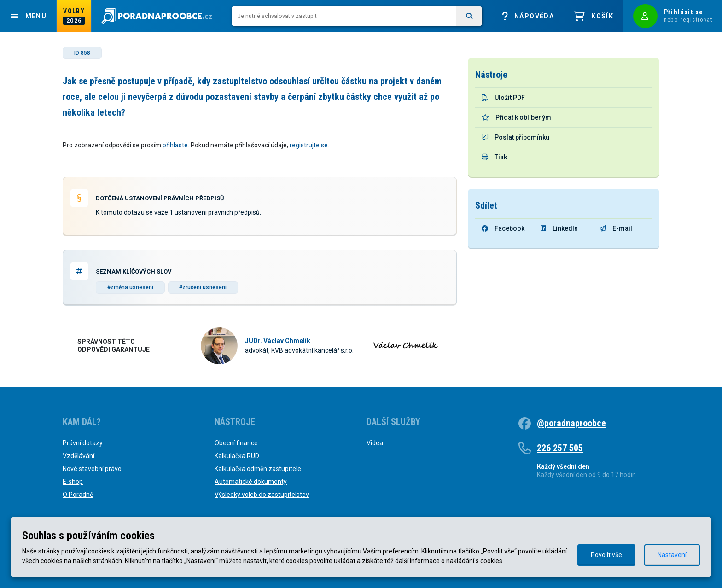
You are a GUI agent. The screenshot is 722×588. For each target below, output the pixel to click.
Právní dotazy (83, 443)
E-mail (616, 228)
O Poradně (78, 495)
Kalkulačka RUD (237, 456)
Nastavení (672, 555)
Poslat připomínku (515, 137)
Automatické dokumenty (251, 482)
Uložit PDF (503, 98)
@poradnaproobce (571, 423)
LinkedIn (559, 228)
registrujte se (309, 145)
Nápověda (528, 16)
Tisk (494, 157)
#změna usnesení (130, 287)
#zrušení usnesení (203, 287)
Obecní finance (236, 443)
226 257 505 (560, 448)
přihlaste (175, 145)
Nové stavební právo (92, 469)
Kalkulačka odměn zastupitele (258, 469)
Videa (375, 443)
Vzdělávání (79, 456)
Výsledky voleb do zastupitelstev (262, 495)
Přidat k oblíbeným (516, 117)
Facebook (503, 228)
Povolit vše (606, 555)
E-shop (73, 482)
